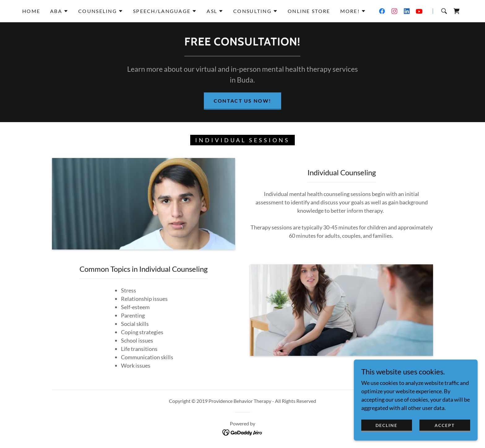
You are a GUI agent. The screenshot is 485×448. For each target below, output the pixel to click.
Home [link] (31, 11)
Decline (386, 425)
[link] (382, 11)
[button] (59, 11)
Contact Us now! (242, 101)
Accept (445, 425)
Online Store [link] (309, 11)
